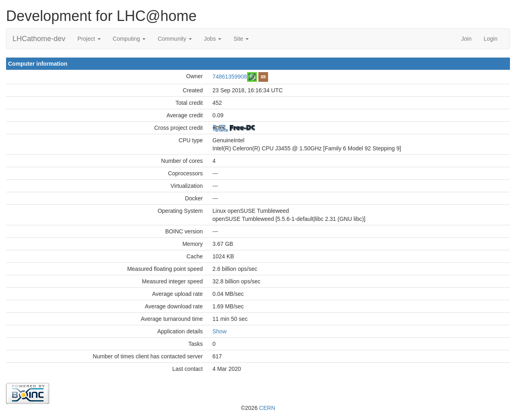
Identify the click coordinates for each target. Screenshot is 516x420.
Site (241, 39)
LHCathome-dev (39, 39)
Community (175, 39)
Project (89, 39)
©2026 (258, 408)
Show (220, 331)
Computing (129, 39)
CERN (267, 408)
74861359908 (230, 76)
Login (491, 39)
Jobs (213, 39)
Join (466, 39)
